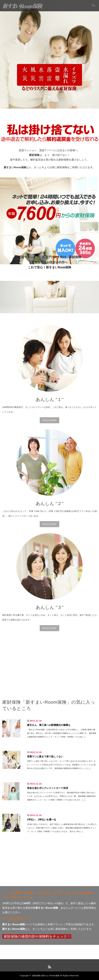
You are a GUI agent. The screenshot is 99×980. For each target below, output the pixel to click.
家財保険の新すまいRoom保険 (46, 976)
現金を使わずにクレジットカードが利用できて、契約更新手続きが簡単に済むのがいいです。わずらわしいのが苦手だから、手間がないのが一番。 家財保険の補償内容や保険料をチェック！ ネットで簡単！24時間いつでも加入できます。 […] (62, 796)
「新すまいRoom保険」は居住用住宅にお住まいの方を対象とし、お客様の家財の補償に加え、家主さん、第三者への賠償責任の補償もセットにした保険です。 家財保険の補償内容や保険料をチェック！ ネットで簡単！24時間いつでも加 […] (62, 733)
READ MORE (49, 420)
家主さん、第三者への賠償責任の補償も (49, 725)
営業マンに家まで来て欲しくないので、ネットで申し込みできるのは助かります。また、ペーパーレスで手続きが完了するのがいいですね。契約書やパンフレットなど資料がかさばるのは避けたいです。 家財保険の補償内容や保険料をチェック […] (61, 765)
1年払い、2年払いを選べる (42, 820)
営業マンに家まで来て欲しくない (45, 757)
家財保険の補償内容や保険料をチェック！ (37, 937)
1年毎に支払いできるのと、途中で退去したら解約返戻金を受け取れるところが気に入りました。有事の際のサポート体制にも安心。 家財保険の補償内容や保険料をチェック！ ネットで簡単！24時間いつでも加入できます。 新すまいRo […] (62, 828)
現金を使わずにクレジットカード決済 (48, 788)
